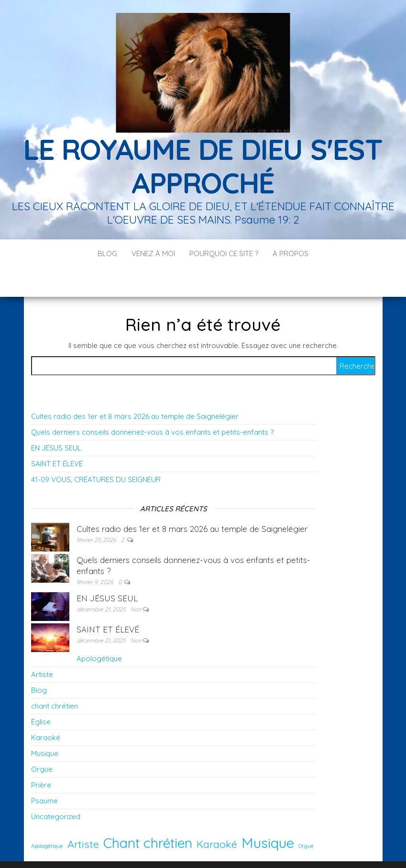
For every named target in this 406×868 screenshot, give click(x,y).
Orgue (42, 740)
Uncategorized (56, 788)
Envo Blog (279, 848)
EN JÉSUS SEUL (56, 419)
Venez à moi (153, 254)
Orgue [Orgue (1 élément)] (306, 817)
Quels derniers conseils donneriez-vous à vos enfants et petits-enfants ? (152, 403)
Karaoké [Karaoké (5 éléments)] (217, 815)
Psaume (44, 772)
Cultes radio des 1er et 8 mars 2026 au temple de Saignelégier (135, 388)
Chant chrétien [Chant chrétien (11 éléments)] (148, 814)
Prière (41, 756)
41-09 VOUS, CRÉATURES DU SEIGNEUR (96, 451)
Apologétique (99, 630)
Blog (107, 254)
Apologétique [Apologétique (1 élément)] (47, 817)
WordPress (210, 848)
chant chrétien (55, 677)
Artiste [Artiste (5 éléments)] (83, 815)
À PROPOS (291, 254)
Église (41, 693)
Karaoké (46, 709)
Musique (45, 725)
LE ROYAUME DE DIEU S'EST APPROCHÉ (203, 166)
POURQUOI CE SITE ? (224, 254)
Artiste (42, 646)
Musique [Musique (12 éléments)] (268, 814)
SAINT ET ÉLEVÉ (57, 435)
